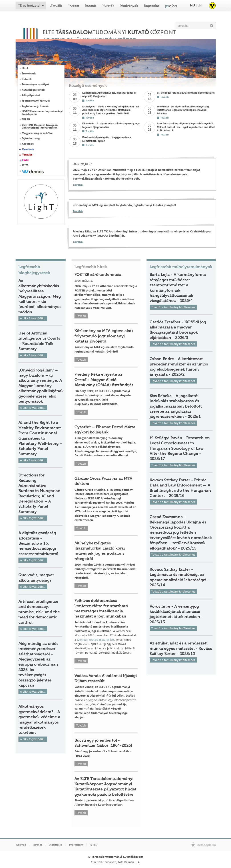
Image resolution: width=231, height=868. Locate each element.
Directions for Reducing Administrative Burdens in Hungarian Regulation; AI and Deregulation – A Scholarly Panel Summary (39, 493)
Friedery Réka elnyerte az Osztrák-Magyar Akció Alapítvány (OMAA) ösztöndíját (104, 380)
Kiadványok (129, 6)
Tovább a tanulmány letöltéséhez (173, 307)
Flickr (26, 160)
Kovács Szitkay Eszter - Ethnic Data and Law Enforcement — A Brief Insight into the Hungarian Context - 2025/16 (180, 488)
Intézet (74, 6)
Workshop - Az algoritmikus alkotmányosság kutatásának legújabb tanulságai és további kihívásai (183, 110)
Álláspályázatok (31, 95)
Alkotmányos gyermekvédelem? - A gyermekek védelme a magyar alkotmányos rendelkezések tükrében (39, 719)
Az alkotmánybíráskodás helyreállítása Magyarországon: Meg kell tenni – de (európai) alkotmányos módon (40, 296)
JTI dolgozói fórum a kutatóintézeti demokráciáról (186, 93)
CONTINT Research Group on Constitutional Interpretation (40, 126)
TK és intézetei (29, 6)
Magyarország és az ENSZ (37, 133)
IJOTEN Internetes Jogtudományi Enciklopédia (42, 113)
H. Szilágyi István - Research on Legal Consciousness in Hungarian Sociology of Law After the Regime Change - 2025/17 (180, 448)
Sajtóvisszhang (31, 138)
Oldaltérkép (55, 845)
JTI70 (25, 165)
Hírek (25, 68)
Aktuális (56, 6)
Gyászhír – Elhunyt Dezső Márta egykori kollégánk (105, 430)
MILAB (26, 119)
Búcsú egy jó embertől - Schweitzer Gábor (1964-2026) (103, 743)
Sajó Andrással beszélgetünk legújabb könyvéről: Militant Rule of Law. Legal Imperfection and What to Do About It (186, 127)
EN (200, 5)
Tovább (78, 185)
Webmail (21, 845)
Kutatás (91, 6)
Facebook (28, 149)
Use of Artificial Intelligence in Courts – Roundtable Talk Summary (39, 341)
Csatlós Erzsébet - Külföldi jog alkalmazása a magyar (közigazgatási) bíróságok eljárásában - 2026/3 (178, 330)
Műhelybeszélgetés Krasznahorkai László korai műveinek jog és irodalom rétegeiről (100, 551)
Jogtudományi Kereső (35, 106)
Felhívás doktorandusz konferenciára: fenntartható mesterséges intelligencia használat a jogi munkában (101, 608)
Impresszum (76, 845)
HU (193, 5)
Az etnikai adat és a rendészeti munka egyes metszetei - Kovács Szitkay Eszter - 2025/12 (181, 648)
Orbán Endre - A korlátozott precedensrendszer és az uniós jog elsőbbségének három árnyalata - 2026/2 (179, 367)
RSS (93, 845)
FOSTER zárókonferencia (98, 275)
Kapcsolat (152, 6)
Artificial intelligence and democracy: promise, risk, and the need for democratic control (39, 612)
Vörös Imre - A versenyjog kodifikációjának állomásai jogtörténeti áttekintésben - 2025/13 (176, 614)
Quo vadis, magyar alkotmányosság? (36, 578)
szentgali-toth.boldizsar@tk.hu (96, 640)
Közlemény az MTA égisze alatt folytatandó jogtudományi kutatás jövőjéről (104, 336)
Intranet (37, 845)
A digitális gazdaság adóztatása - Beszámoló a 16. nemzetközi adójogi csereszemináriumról (38, 543)
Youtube (27, 155)
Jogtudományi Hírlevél (36, 101)
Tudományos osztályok (36, 84)
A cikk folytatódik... (33, 318)
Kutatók (108, 6)
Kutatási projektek (33, 90)
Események (29, 74)
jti (171, 6)
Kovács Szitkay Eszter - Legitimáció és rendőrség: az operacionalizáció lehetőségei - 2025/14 (179, 577)
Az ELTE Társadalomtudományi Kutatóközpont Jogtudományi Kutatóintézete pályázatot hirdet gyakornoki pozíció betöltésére (105, 786)
